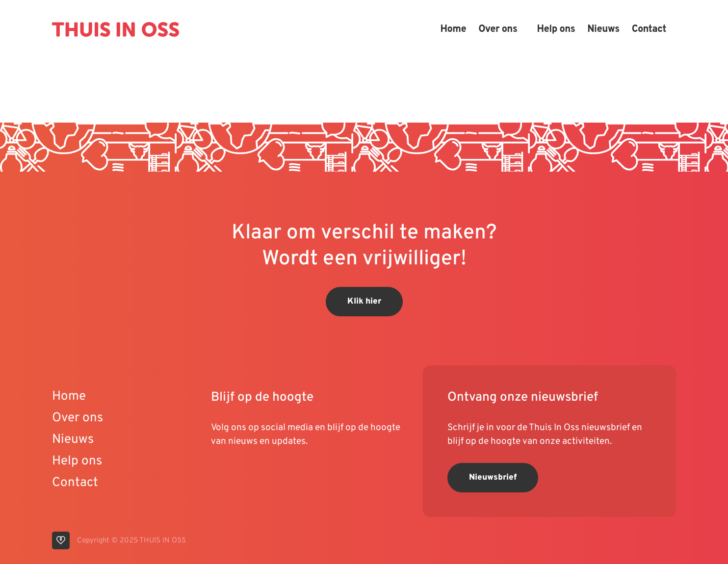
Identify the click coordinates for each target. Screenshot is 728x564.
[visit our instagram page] (260, 473)
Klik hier (364, 302)
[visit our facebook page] (277, 473)
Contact (649, 29)
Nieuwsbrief (493, 478)
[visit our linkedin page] (240, 473)
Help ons (556, 29)
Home (453, 29)
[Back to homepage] (116, 29)
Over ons (498, 29)
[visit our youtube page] (221, 473)
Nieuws (603, 29)
